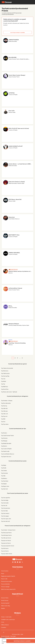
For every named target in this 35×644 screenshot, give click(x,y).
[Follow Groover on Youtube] (18, 562)
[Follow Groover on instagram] (13, 562)
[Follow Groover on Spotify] (20, 562)
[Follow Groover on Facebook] (15, 562)
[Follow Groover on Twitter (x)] (22, 562)
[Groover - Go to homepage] (17, 559)
